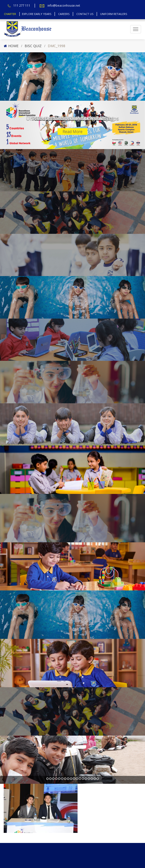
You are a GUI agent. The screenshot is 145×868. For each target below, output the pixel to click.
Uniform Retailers (114, 14)
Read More (72, 131)
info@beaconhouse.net (64, 6)
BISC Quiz (33, 46)
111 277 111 (22, 6)
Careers (64, 14)
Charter (10, 14)
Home (13, 46)
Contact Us (85, 14)
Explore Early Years (37, 14)
